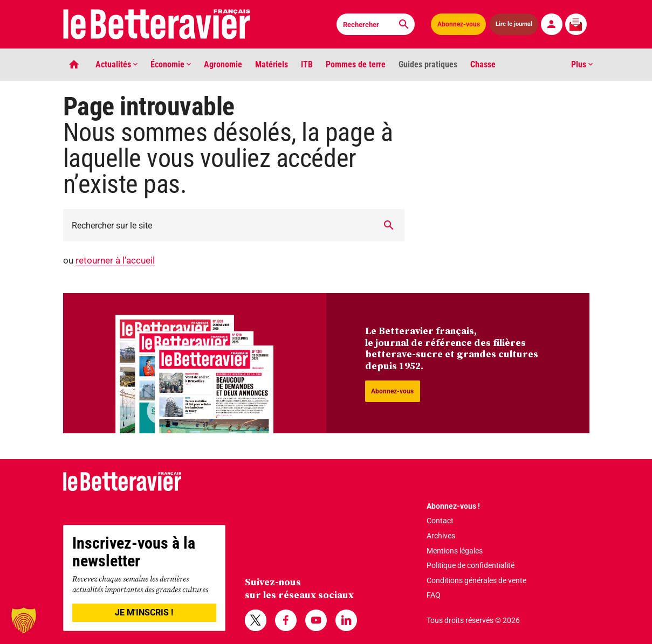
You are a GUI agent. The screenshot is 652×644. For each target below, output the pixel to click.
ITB (307, 64)
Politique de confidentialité (471, 565)
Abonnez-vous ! (453, 506)
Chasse (483, 64)
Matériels (272, 64)
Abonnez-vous (459, 24)
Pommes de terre (356, 64)
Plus (582, 64)
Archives (441, 536)
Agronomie (223, 64)
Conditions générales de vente (476, 580)
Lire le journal (514, 24)
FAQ (434, 595)
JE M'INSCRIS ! (144, 612)
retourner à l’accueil (115, 260)
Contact (440, 521)
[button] (24, 620)
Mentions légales (455, 551)
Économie (171, 64)
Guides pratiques (428, 64)
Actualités (116, 64)
